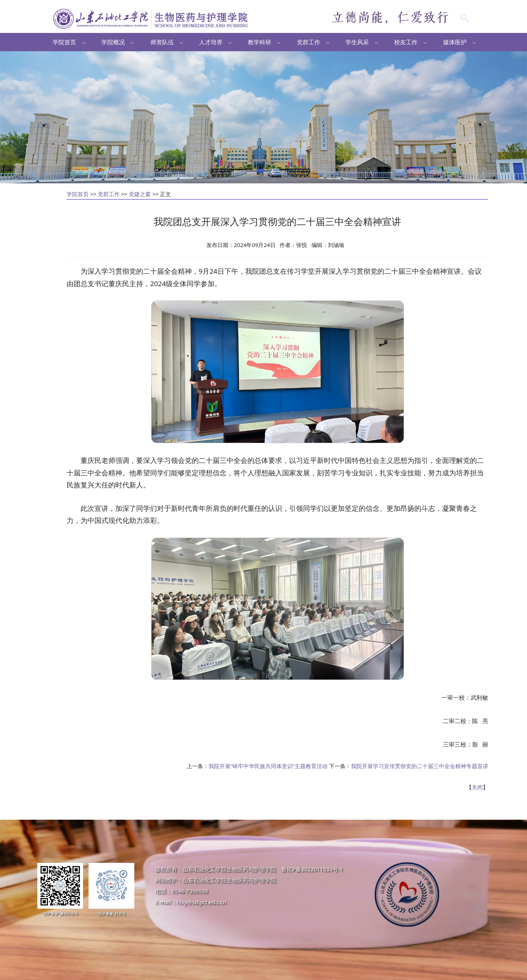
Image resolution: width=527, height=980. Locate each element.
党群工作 (309, 42)
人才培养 (211, 42)
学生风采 (357, 42)
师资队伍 (162, 42)
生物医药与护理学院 (151, 18)
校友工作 (406, 42)
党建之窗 (140, 194)
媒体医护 (455, 42)
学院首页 (64, 42)
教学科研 (259, 42)
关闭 (477, 787)
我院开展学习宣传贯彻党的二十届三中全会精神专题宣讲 (420, 766)
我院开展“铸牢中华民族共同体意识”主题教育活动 (268, 766)
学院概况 (113, 42)
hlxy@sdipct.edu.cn (202, 902)
